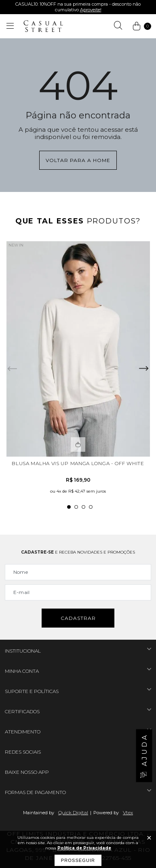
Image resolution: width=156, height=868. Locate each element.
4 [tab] (91, 507)
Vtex (128, 812)
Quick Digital (73, 812)
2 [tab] (76, 507)
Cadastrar (78, 618)
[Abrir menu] (10, 26)
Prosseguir (78, 860)
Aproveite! (91, 10)
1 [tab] (69, 507)
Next (144, 369)
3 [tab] (83, 507)
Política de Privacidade (84, 848)
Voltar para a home (78, 160)
